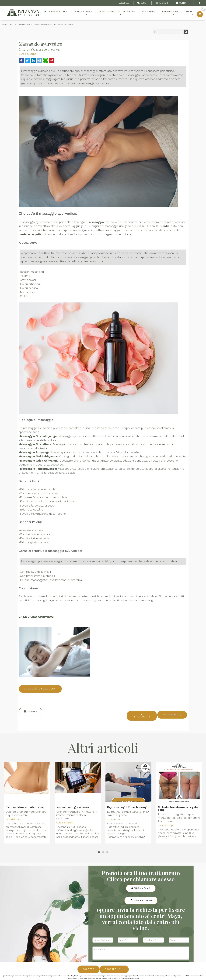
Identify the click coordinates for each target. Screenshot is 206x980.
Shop (187, 13)
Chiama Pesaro (141, 900)
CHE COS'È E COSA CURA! (40, 689)
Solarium (145, 13)
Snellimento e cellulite (113, 13)
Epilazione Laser (51, 13)
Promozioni (166, 13)
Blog (142, 3)
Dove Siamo (162, 3)
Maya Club (124, 3)
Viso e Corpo (78, 13)
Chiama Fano (141, 888)
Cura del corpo (28, 54)
